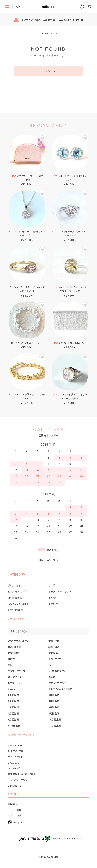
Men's (11, 689)
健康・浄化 (54, 641)
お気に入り (14, 762)
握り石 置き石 (15, 597)
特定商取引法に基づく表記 (22, 774)
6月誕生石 (54, 707)
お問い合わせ (15, 786)
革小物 (52, 597)
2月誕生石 (54, 695)
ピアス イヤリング (17, 591)
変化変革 (53, 653)
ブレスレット (14, 585)
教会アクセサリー (17, 677)
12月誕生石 (55, 725)
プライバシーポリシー (19, 780)
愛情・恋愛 (13, 653)
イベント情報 (14, 810)
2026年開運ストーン (19, 641)
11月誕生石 (14, 725)
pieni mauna (16, 610)
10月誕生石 (55, 719)
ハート (52, 665)
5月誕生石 (13, 707)
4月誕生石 (54, 701)
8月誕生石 (54, 713)
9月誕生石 (13, 719)
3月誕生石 (13, 701)
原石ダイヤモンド (57, 683)
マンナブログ (14, 815)
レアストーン (14, 683)
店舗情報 (13, 804)
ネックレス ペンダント (60, 591)
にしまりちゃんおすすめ (61, 689)
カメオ (52, 677)
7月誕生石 (13, 713)
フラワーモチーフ (17, 671)
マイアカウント (15, 757)
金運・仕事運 (14, 647)
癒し (10, 665)
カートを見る (14, 768)
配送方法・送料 (47, 560)
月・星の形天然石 (57, 671)
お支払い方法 (15, 745)
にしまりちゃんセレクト (20, 603)
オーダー (53, 603)
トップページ (49, 71)
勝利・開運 (54, 647)
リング (52, 585)
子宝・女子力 (55, 659)
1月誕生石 (13, 695)
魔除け (11, 659)
